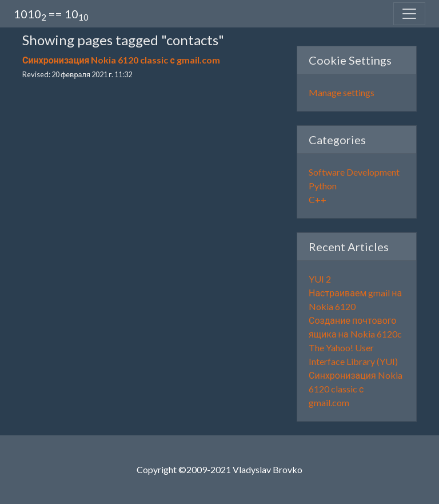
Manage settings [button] (342, 92)
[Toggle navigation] (409, 14)
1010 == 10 (51, 15)
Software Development (354, 172)
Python (323, 186)
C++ (318, 199)
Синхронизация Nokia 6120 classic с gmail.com (121, 60)
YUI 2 (320, 279)
